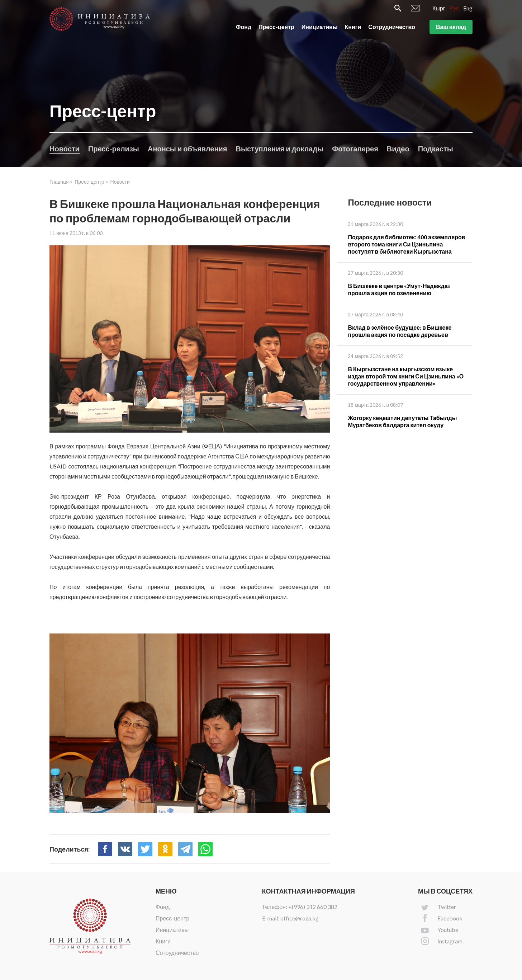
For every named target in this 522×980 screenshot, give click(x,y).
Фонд (244, 28)
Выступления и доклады (279, 149)
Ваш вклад (451, 28)
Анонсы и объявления (188, 149)
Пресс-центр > (91, 182)
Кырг (439, 10)
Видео (398, 149)
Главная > (61, 182)
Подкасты (436, 149)
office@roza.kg (300, 918)
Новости (65, 149)
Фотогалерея (355, 149)
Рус (454, 10)
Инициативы (320, 28)
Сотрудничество (392, 28)
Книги (353, 28)
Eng (468, 10)
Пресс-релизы (114, 149)
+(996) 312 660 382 (313, 907)
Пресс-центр (276, 28)
